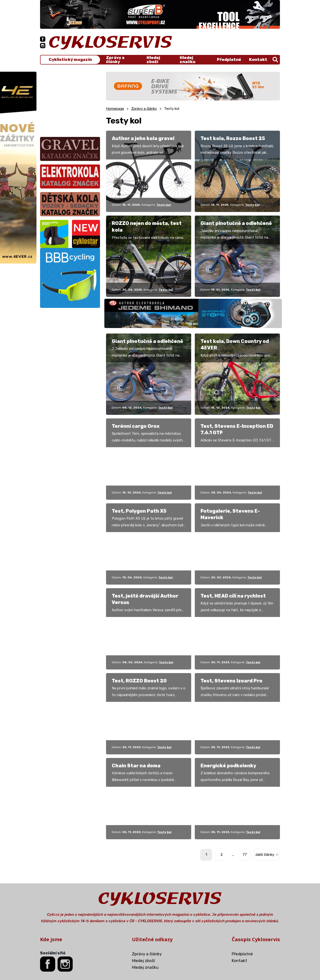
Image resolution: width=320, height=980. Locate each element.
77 (245, 855)
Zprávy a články (115, 60)
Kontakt (258, 59)
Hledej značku (187, 60)
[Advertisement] (70, 102)
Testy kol (164, 205)
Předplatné (229, 59)
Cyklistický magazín (70, 60)
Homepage (115, 109)
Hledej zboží (153, 60)
